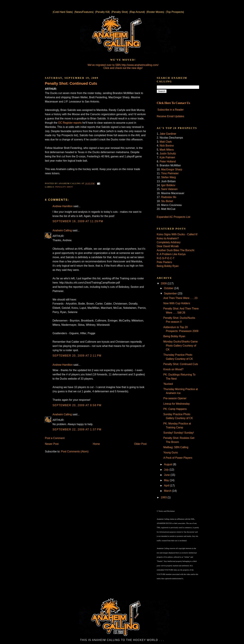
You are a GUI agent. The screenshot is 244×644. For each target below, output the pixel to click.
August (169, 464)
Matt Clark (166, 142)
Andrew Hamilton (63, 206)
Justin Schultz (168, 154)
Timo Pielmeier (170, 173)
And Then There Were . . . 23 (180, 298)
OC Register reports (70, 123)
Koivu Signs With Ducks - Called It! (177, 234)
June (167, 475)
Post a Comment (55, 438)
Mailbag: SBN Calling (176, 447)
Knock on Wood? (173, 369)
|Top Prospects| (175, 12)
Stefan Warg (168, 177)
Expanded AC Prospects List (174, 217)
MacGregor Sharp (172, 169)
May (167, 480)
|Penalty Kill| (102, 12)
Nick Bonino (167, 146)
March (168, 491)
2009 (164, 283)
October (169, 288)
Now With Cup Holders (177, 303)
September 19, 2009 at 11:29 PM (78, 221)
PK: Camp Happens (175, 409)
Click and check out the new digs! (123, 68)
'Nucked (168, 384)
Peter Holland (168, 162)
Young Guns (171, 453)
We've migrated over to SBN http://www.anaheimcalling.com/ (123, 65)
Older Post (140, 444)
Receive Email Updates (170, 116)
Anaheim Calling (62, 230)
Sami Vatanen (169, 189)
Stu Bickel (167, 201)
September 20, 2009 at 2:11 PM (77, 356)
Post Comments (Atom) (75, 451)
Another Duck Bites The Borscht (176, 250)
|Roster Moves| (155, 12)
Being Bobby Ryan (168, 266)
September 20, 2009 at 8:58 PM (77, 405)
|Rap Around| (137, 12)
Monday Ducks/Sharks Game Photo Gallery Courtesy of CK (181, 346)
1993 (164, 497)
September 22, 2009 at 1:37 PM (77, 429)
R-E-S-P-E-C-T (166, 258)
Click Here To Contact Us (173, 103)
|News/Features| (84, 12)
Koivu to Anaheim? (168, 238)
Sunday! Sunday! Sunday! (179, 433)
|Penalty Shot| (120, 12)
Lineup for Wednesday (177, 404)
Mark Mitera (167, 150)
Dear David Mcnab (168, 246)
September (171, 293)
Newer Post (52, 444)
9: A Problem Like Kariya (171, 254)
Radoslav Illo (169, 197)
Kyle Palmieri (167, 157)
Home (96, 444)
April (167, 486)
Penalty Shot (64, 187)
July (167, 470)
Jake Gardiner (168, 134)
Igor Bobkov (168, 185)
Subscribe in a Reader (170, 110)
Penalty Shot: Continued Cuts (71, 83)
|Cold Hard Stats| (63, 12)
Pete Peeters (164, 262)
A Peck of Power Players (178, 458)
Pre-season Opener (175, 398)
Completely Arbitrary (169, 242)
